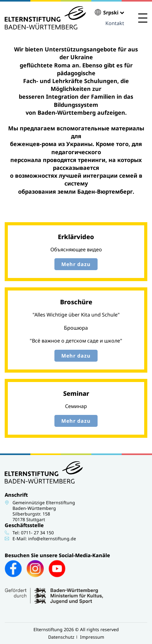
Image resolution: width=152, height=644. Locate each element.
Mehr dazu (76, 264)
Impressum (92, 637)
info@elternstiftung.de (52, 539)
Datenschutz (61, 637)
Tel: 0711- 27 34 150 (33, 533)
